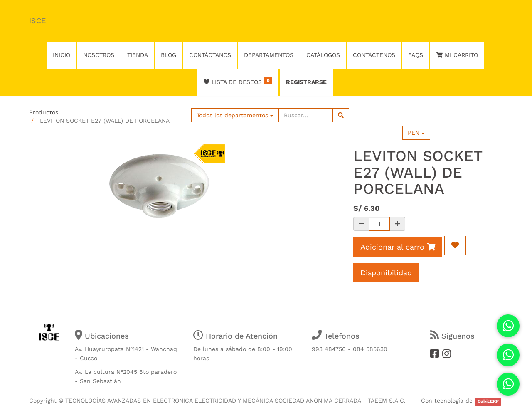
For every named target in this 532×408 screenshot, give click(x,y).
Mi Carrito (457, 55)
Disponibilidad (386, 273)
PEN (416, 133)
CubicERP (488, 401)
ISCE (37, 21)
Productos (44, 112)
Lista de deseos (238, 81)
